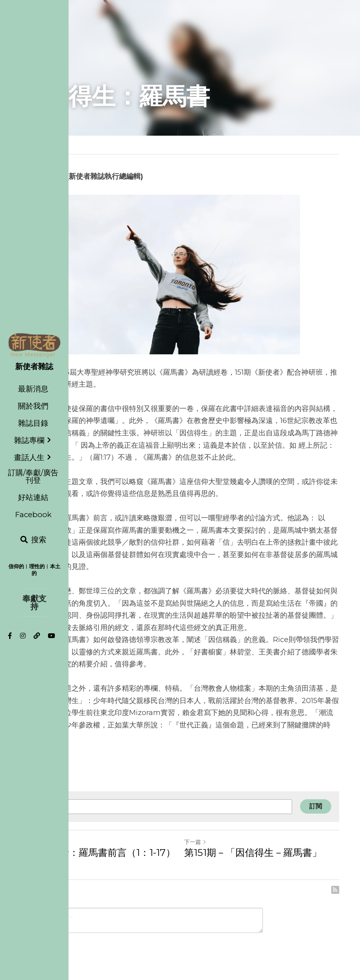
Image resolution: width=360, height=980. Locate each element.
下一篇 (195, 842)
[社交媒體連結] (10, 636)
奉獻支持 (34, 603)
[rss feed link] (335, 890)
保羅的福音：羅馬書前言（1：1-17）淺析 (98, 858)
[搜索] (33, 540)
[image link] (34, 345)
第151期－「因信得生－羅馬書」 (253, 853)
